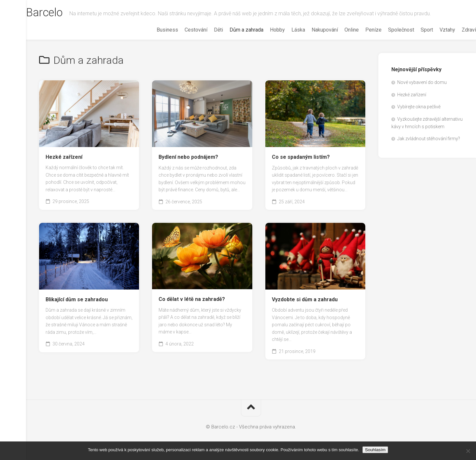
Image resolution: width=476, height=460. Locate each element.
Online (339, 30)
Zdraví (456, 30)
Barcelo (58, 13)
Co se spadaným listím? (301, 157)
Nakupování (312, 30)
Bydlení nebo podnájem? (188, 157)
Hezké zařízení (64, 157)
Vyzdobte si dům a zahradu (305, 299)
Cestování (183, 30)
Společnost (388, 30)
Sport (414, 30)
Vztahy (434, 30)
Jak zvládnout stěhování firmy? (429, 139)
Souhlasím (375, 450)
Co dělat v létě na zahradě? (192, 299)
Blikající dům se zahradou (77, 299)
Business (154, 30)
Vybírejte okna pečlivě (419, 107)
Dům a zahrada (233, 30)
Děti (205, 30)
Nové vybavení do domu (422, 82)
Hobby (264, 30)
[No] (468, 451)
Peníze (360, 30)
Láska (285, 30)
